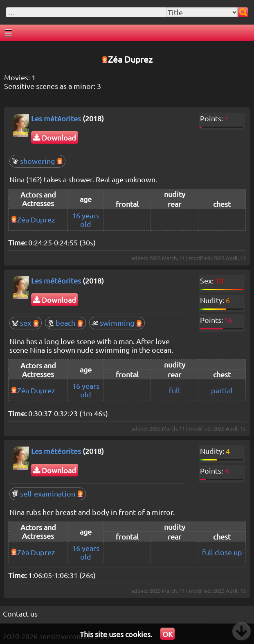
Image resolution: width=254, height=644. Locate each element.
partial (222, 390)
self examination (48, 493)
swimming (117, 323)
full (174, 390)
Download (55, 137)
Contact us (20, 613)
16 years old (86, 220)
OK (167, 634)
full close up (222, 552)
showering (37, 161)
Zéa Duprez (36, 219)
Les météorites (56, 118)
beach (65, 323)
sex (26, 323)
